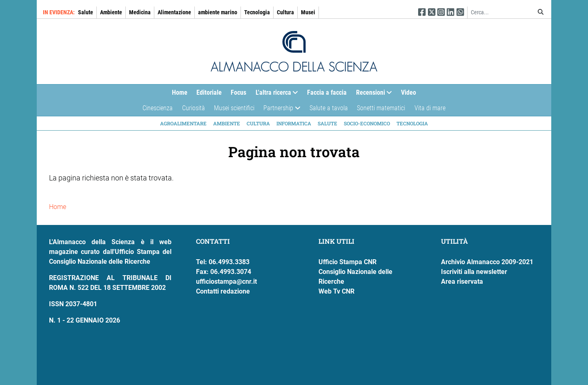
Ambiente (111, 12)
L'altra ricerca (275, 95)
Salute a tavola (329, 108)
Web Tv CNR (336, 291)
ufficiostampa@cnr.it (226, 282)
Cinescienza (158, 108)
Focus (238, 92)
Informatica (294, 123)
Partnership (280, 110)
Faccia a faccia (327, 92)
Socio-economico (367, 123)
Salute (86, 12)
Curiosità (194, 108)
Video (409, 92)
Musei (308, 12)
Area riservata (462, 282)
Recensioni (372, 95)
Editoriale (209, 92)
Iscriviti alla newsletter (474, 272)
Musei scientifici (234, 108)
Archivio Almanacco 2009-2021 (487, 262)
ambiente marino (218, 12)
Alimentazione (174, 12)
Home (180, 92)
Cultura (285, 12)
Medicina (140, 12)
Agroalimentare (183, 123)
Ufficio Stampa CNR (347, 262)
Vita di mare (430, 108)
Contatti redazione (223, 291)
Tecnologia (257, 12)
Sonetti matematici (381, 108)
